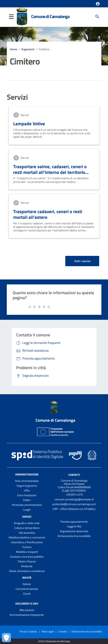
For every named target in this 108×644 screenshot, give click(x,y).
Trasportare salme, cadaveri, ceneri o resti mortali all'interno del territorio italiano (50, 172)
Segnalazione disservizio (74, 531)
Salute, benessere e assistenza (27, 571)
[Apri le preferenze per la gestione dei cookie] (6, 638)
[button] (98, 4)
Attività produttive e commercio (27, 537)
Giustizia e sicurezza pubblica (27, 557)
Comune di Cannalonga (50, 16)
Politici (27, 500)
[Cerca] (97, 17)
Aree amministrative (27, 481)
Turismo (27, 547)
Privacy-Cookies (28, 631)
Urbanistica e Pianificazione (27, 542)
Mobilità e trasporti (27, 552)
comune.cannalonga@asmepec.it (74, 499)
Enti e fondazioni (27, 495)
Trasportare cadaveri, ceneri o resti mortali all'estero (48, 214)
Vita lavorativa (27, 533)
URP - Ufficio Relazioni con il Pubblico (74, 509)
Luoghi (27, 510)
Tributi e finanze (27, 561)
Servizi (17, 97)
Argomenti (28, 49)
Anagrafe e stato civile (27, 523)
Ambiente (27, 566)
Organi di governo (27, 486)
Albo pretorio (27, 610)
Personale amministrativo (27, 505)
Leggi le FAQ (74, 526)
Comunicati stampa (27, 589)
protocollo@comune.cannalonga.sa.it (74, 504)
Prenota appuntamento (74, 522)
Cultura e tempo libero (27, 528)
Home (13, 49)
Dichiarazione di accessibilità (74, 536)
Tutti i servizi (82, 261)
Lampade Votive (29, 124)
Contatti (74, 475)
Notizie (27, 584)
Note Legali (48, 631)
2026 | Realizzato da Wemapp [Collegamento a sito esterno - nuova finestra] (54, 641)
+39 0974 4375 (74, 495)
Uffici (27, 490)
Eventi (27, 594)
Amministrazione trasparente (27, 615)
